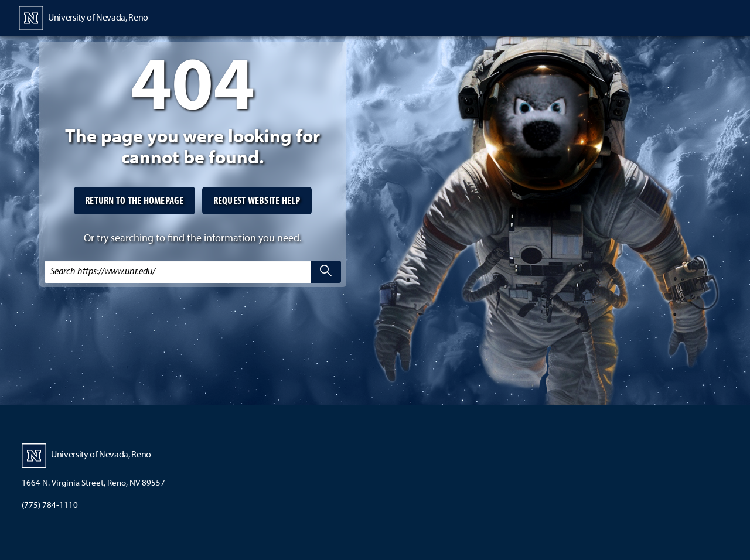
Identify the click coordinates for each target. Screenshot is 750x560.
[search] (326, 272)
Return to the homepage (134, 200)
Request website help (257, 200)
